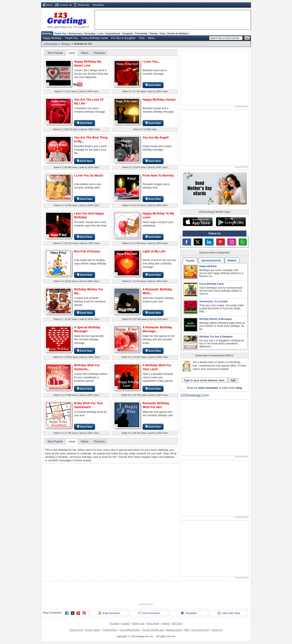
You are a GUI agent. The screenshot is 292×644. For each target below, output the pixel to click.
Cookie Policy (110, 630)
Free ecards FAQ (200, 630)
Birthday (47, 33)
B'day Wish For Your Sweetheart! (89, 405)
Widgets (166, 623)
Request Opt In (174, 630)
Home (49, 5)
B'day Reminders (109, 613)
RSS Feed (177, 623)
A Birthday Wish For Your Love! (157, 367)
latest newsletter (208, 388)
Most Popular (55, 53)
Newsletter (98, 5)
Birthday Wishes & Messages (216, 319)
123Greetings (51, 44)
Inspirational (113, 33)
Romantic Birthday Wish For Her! (156, 405)
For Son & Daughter (124, 38)
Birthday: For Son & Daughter (216, 336)
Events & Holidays (178, 33)
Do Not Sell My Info (153, 630)
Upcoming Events (211, 260)
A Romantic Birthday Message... (157, 329)
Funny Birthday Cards (95, 38)
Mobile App (83, 5)
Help (187, 630)
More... (152, 38)
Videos (84, 53)
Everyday (90, 33)
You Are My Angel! (156, 137)
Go (247, 38)
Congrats (128, 33)
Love (101, 33)
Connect (64, 5)
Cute (162, 33)
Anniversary (76, 33)
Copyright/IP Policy (130, 630)
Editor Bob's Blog (229, 613)
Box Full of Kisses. (87, 251)
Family (154, 33)
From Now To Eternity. (158, 175)
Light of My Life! (154, 251)
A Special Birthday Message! (87, 329)
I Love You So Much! (89, 175)
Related (232, 260)
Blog (239, 388)
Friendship (141, 33)
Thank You (60, 33)
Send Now (153, 85)
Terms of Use (76, 630)
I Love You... (151, 62)
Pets (142, 38)
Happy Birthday (52, 38)
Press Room (153, 623)
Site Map (114, 623)
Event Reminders (149, 613)
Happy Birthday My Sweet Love (88, 63)
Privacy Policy (93, 630)
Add (233, 380)
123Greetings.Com (195, 395)
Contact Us (217, 630)
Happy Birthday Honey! (159, 100)
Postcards (99, 53)
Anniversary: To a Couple (213, 301)
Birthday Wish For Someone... (87, 367)
